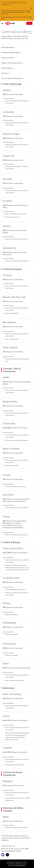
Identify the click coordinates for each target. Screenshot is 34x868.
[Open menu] (3, 23)
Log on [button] (29, 23)
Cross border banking (19, 865)
